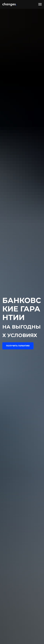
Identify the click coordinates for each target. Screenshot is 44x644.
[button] (18, 346)
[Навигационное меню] (40, 4)
